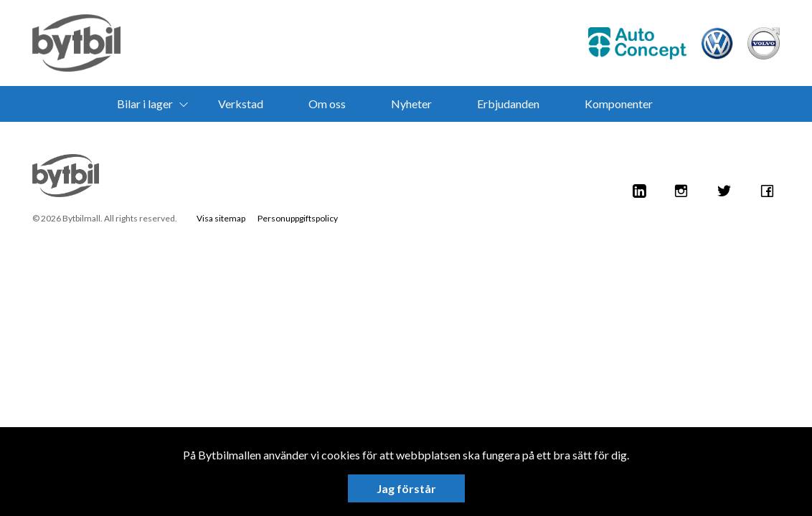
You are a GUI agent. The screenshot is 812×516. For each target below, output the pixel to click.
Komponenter (619, 104)
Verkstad (241, 104)
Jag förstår (406, 488)
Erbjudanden (508, 104)
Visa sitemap (221, 218)
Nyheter (411, 104)
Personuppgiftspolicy (298, 218)
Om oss (327, 104)
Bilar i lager (145, 104)
